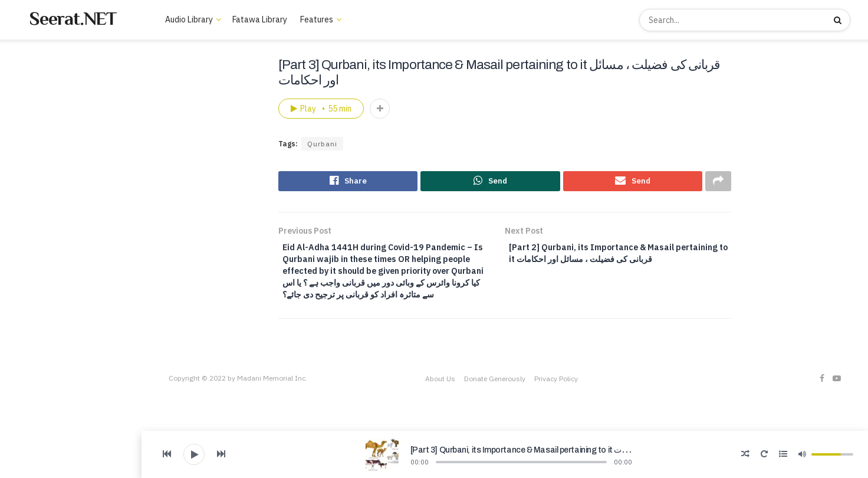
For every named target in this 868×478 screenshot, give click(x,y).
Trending (35, 109)
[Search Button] (839, 20)
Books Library (37, 250)
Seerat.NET (73, 19)
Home (29, 74)
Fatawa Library (260, 19)
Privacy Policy (556, 403)
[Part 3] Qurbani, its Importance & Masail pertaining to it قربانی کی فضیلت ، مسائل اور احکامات (576, 450)
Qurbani (322, 144)
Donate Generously (495, 403)
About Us (29, 233)
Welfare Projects (43, 285)
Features (317, 19)
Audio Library (36, 170)
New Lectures (44, 91)
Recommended (46, 126)
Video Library (36, 268)
